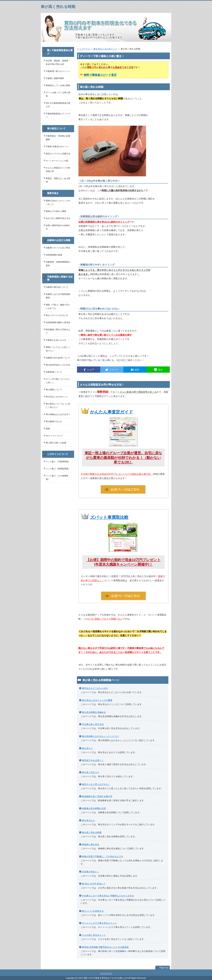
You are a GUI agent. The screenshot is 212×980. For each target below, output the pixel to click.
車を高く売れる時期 (92, 832)
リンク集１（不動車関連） (58, 462)
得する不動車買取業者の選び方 (58, 105)
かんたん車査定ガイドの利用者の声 (58, 170)
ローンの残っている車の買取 (58, 94)
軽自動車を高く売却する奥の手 (97, 796)
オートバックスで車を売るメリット (99, 923)
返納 (48, 429)
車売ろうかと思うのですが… (96, 784)
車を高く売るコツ (91, 772)
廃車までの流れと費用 (56, 211)
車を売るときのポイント (105, 49)
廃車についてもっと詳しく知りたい (58, 349)
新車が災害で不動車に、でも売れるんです (103, 856)
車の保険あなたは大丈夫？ (58, 414)
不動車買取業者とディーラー (58, 115)
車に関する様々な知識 (56, 443)
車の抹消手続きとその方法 (58, 365)
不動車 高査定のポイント (57, 147)
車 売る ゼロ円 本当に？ (94, 884)
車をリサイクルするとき (57, 315)
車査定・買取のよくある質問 (58, 180)
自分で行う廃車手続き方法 (58, 218)
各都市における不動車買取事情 (58, 296)
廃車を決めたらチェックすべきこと (58, 202)
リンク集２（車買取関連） (58, 469)
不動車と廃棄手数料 (55, 78)
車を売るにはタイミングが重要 (97, 700)
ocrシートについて (54, 436)
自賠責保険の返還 (54, 255)
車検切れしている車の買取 (58, 85)
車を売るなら (88, 820)
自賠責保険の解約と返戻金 (58, 322)
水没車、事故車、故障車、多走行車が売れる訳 (58, 62)
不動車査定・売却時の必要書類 (58, 138)
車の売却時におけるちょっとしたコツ (100, 736)
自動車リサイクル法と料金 (58, 248)
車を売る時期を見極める (94, 712)
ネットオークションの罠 (57, 161)
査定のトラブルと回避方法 (58, 154)
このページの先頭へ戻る (163, 968)
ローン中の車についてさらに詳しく (58, 381)
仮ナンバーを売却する (93, 911)
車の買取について (54, 390)
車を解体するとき (54, 421)
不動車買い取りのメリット (58, 71)
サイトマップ (106, 973)
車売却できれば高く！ (93, 760)
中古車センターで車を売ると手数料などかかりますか (108, 896)
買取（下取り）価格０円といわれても (58, 306)
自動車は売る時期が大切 (94, 808)
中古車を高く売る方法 (93, 724)
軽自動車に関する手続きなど (58, 331)
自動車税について (54, 372)
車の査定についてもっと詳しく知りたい (58, 406)
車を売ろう (87, 748)
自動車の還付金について (57, 287)
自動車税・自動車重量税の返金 (58, 264)
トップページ (84, 49)
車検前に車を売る (91, 844)
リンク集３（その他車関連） (57, 477)
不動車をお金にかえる (56, 340)
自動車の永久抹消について (58, 358)
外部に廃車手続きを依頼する (58, 227)
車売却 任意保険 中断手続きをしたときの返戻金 (105, 947)
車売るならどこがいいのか (95, 688)
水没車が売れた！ (91, 872)
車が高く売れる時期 (58, 7)
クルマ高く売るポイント (94, 935)
